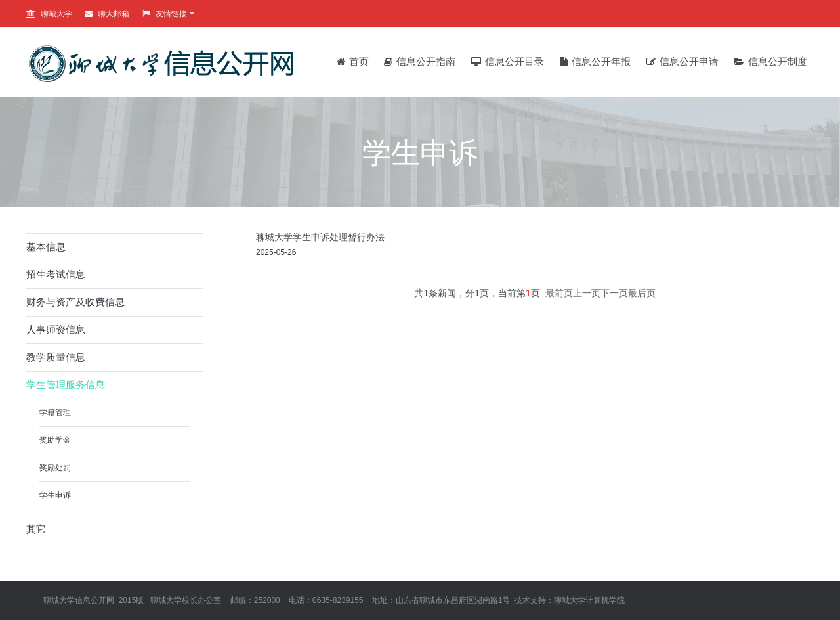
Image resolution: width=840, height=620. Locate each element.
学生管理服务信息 (66, 385)
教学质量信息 (56, 357)
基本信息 (46, 247)
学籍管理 (55, 412)
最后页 (642, 293)
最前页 (559, 293)
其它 (36, 529)
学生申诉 (55, 495)
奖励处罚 (55, 468)
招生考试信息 (56, 274)
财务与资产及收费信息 (75, 302)
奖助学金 (55, 440)
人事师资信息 (56, 329)
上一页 (587, 293)
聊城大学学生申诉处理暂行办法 (320, 237)
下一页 (614, 293)
